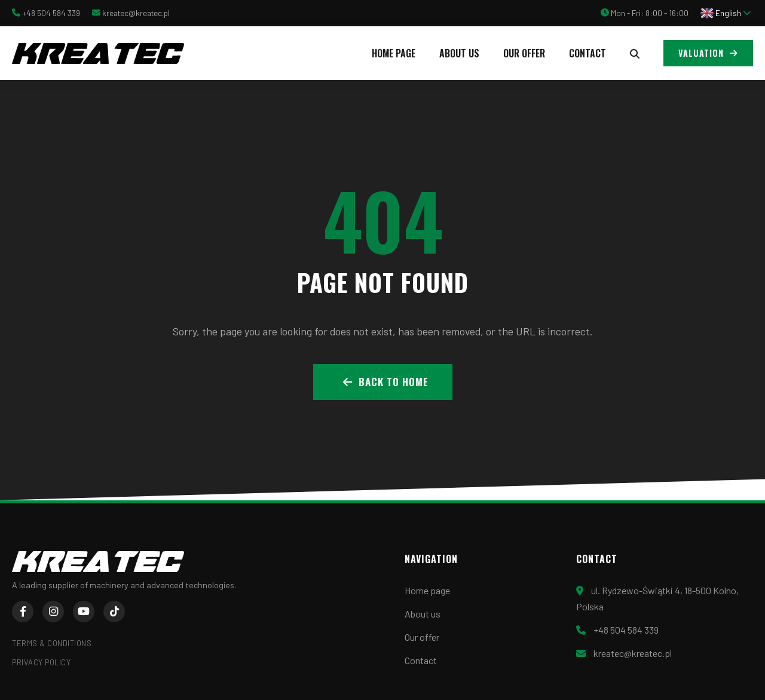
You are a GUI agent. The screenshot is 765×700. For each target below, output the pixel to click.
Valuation (708, 53)
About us (459, 53)
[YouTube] (84, 612)
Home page (394, 53)
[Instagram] (53, 612)
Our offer (524, 53)
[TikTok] (114, 612)
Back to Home (386, 381)
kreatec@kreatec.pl (136, 13)
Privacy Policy (41, 662)
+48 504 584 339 (51, 13)
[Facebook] (23, 612)
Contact (587, 53)
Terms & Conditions (52, 643)
